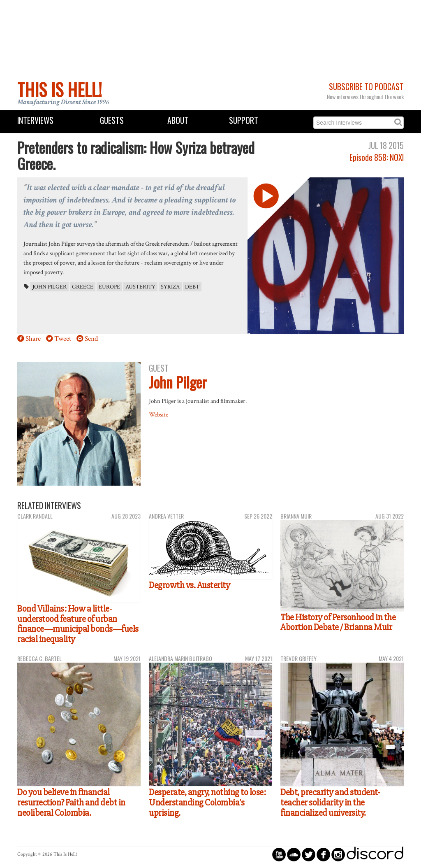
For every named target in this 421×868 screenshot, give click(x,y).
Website (158, 414)
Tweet (63, 339)
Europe (109, 287)
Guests (112, 120)
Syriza (170, 287)
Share (33, 339)
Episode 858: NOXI (377, 157)
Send (91, 339)
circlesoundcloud (294, 854)
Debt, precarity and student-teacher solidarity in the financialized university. (330, 802)
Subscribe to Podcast (366, 87)
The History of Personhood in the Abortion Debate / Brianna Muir (338, 622)
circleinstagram (338, 854)
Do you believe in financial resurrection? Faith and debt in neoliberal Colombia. (71, 802)
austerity (140, 287)
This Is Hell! (60, 89)
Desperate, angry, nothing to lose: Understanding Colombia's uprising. (207, 802)
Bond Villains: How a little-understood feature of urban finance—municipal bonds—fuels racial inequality (78, 624)
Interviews (35, 120)
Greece (83, 287)
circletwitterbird (309, 854)
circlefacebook (323, 854)
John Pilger (50, 287)
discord (375, 854)
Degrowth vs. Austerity (189, 585)
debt (192, 287)
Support (244, 120)
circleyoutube (279, 854)
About (178, 120)
